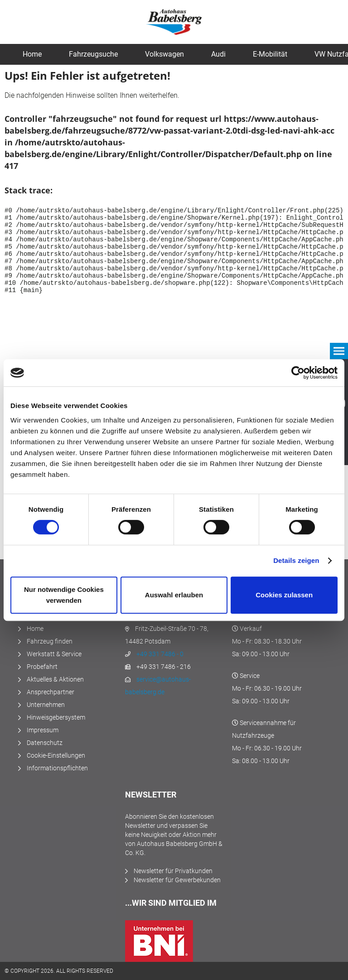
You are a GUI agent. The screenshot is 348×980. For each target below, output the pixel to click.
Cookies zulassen (284, 595)
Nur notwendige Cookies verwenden (64, 595)
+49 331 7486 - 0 (160, 654)
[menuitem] (32, 54)
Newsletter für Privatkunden (173, 871)
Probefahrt (42, 667)
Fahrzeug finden (50, 641)
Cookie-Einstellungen (56, 755)
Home (35, 629)
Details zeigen (296, 560)
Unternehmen (46, 705)
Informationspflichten (57, 768)
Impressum (43, 730)
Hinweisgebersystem (56, 717)
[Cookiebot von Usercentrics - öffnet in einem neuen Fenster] (298, 373)
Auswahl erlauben (174, 595)
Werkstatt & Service (54, 654)
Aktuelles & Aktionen (55, 679)
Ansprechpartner (51, 692)
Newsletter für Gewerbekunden (177, 880)
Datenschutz (45, 743)
